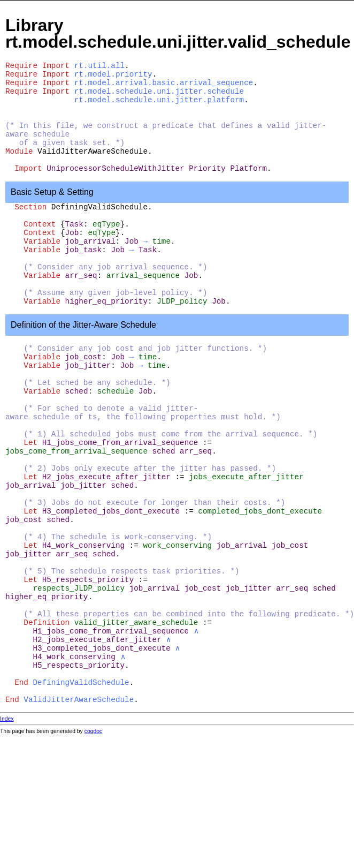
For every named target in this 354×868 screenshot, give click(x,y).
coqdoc (94, 731)
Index (7, 719)
